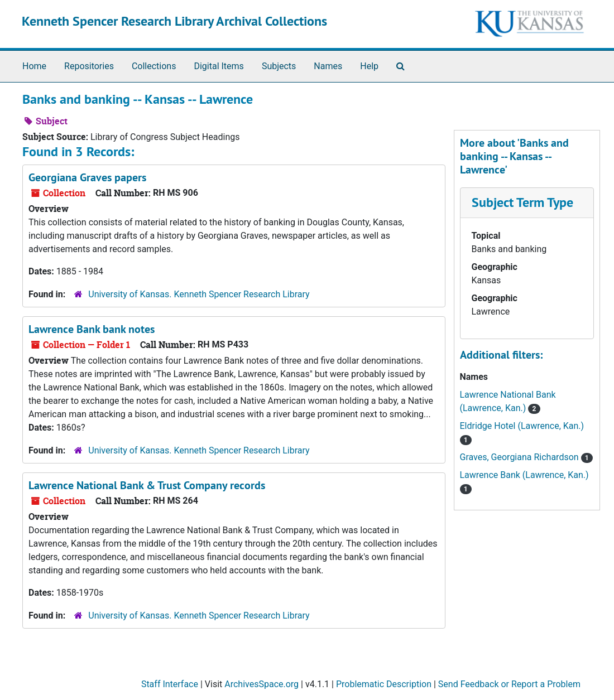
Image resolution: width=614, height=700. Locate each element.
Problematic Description (384, 684)
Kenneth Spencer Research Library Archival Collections (174, 21)
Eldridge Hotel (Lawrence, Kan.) (522, 426)
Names (328, 66)
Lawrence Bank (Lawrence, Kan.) (524, 475)
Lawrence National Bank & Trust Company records (147, 485)
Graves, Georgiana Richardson (521, 457)
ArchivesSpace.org (262, 684)
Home (34, 66)
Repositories (89, 66)
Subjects (279, 66)
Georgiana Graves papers (87, 177)
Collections (154, 66)
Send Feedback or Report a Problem (509, 684)
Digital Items (219, 66)
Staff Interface (170, 684)
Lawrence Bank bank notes (92, 329)
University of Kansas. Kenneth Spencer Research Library (199, 294)
